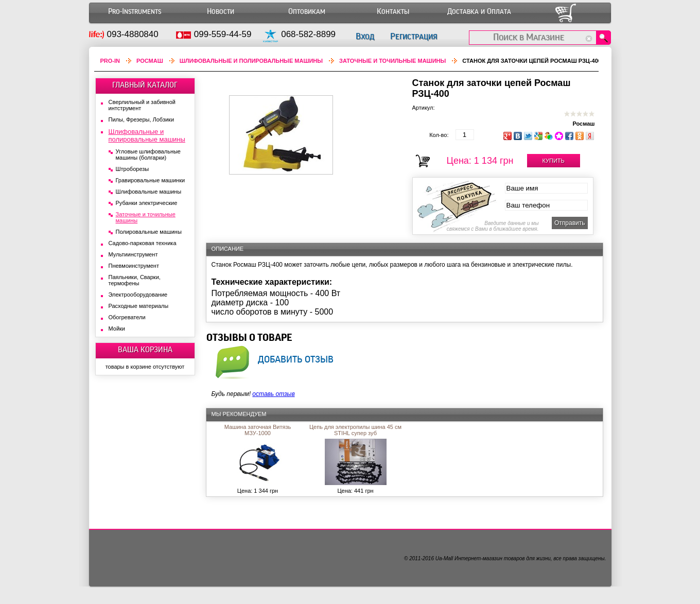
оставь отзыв (273, 394)
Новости (221, 12)
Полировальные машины (149, 232)
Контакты (393, 12)
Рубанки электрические (147, 203)
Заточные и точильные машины (392, 61)
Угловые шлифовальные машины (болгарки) (148, 154)
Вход (365, 36)
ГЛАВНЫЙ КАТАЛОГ (145, 85)
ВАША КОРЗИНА (145, 350)
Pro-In (110, 61)
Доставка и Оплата (479, 12)
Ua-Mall (444, 558)
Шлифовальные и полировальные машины (251, 61)
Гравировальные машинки (151, 180)
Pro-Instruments (135, 12)
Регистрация (414, 36)
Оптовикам (307, 12)
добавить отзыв (296, 359)
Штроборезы (133, 169)
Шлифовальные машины (149, 192)
